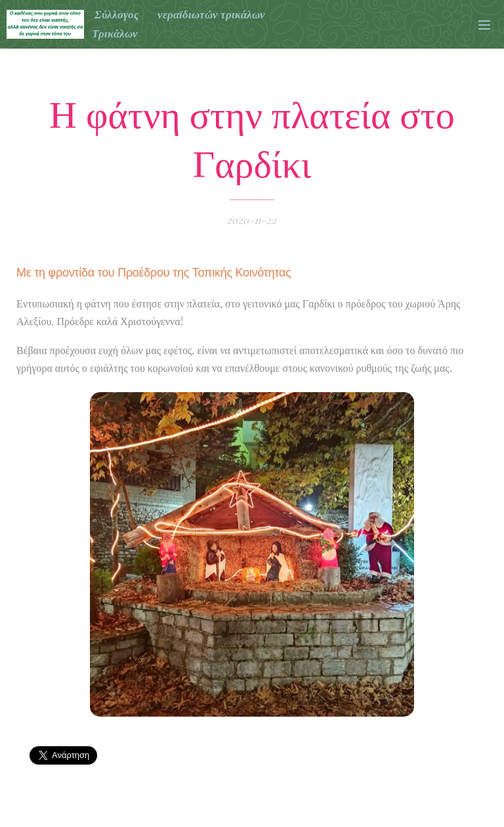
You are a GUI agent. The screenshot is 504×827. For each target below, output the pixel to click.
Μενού (484, 25)
